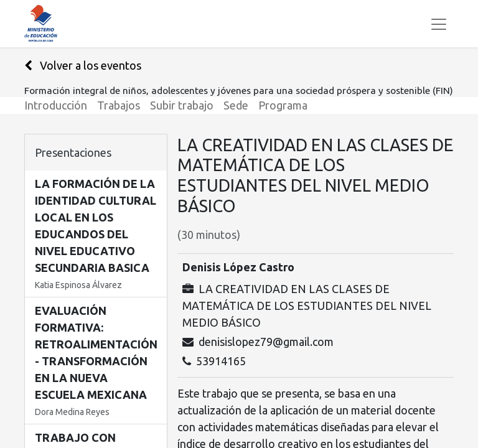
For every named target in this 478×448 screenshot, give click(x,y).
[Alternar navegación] (439, 24)
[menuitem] (61, 105)
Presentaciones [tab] (73, 152)
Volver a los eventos (83, 65)
